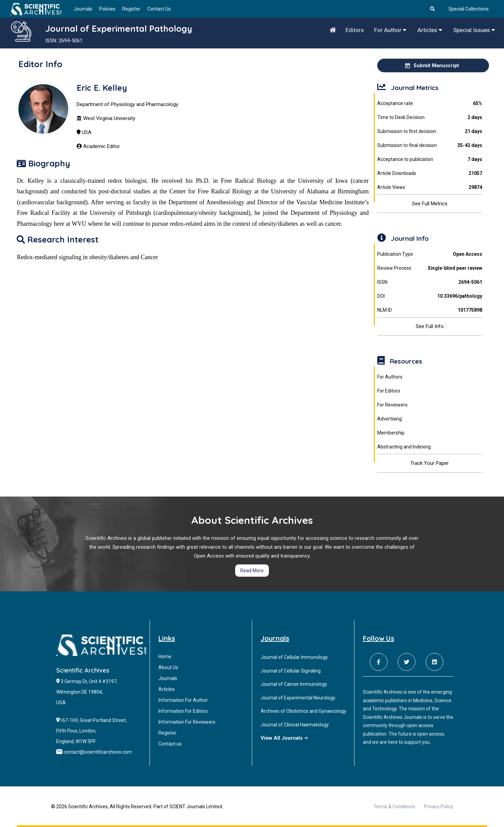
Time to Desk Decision (430, 117)
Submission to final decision (430, 145)
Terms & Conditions (394, 807)
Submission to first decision (430, 131)
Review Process (430, 268)
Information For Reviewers (187, 722)
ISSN (430, 282)
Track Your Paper (430, 463)
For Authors (390, 377)
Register (131, 9)
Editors (355, 30)
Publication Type (430, 254)
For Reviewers (392, 405)
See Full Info (430, 326)
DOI (430, 296)
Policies (107, 9)
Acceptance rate (430, 104)
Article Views (430, 187)
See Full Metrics (430, 204)
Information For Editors (183, 711)
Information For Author (183, 700)
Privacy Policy (439, 807)
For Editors (389, 391)
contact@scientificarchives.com (98, 752)
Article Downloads (430, 173)
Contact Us (159, 9)
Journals (83, 9)
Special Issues (474, 30)
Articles (430, 30)
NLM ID (430, 310)
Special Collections (469, 9)
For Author (390, 30)
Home (165, 656)
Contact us (170, 744)
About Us (168, 667)
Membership (391, 433)
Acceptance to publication (430, 159)
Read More (252, 571)
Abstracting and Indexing (404, 447)
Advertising (390, 419)
